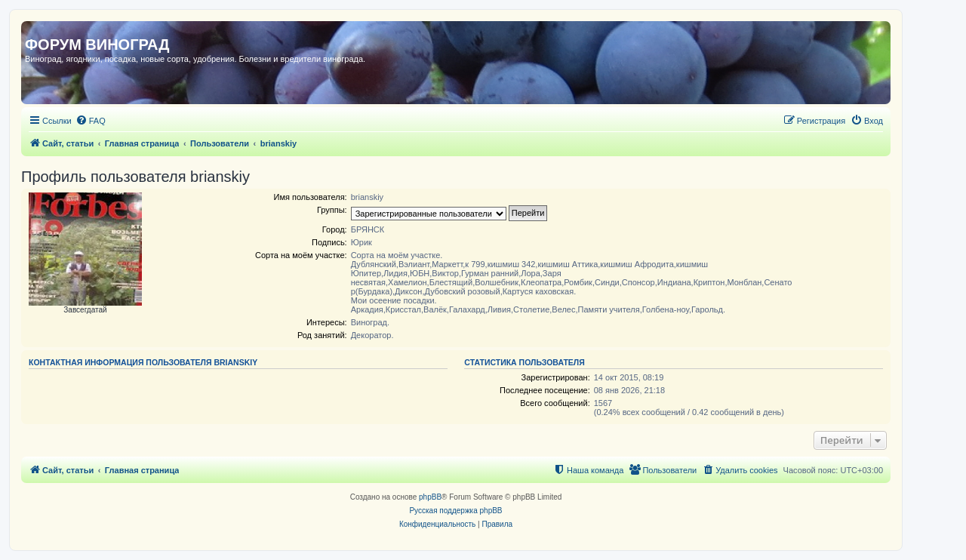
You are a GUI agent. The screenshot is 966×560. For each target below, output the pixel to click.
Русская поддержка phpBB (455, 511)
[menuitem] (91, 121)
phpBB (430, 497)
